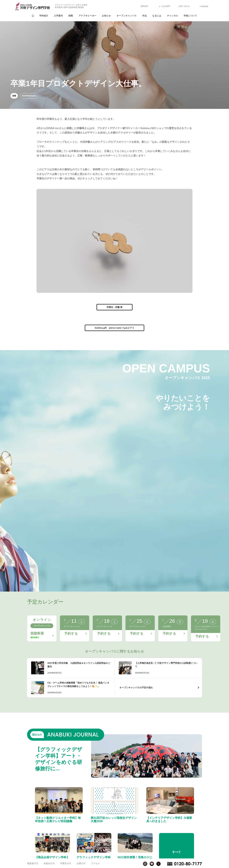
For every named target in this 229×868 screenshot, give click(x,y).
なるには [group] (157, 16)
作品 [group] (145, 16)
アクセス (95, 863)
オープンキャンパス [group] (127, 16)
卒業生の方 (66, 863)
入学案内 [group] (58, 16)
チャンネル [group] (173, 16)
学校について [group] (190, 16)
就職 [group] (71, 16)
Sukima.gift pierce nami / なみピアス (115, 328)
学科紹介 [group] (44, 16)
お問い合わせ (184, 6)
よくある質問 (164, 6)
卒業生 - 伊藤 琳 (114, 307)
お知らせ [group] (106, 16)
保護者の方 (33, 863)
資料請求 (144, 6)
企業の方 (81, 863)
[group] (33, 16)
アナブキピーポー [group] (87, 16)
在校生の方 (49, 863)
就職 (14, 96)
